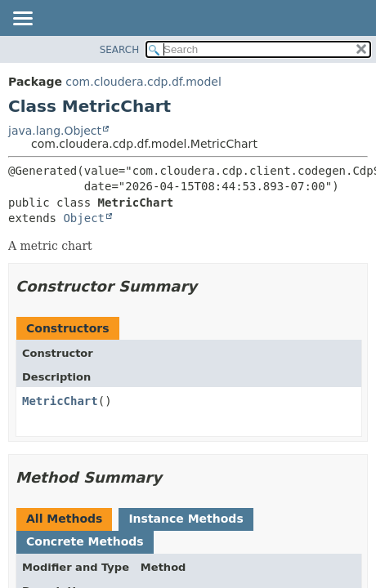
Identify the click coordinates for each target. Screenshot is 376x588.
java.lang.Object (55, 131)
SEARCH (120, 50)
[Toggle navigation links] (22, 20)
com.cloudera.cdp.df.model (143, 82)
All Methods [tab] (64, 519)
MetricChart (60, 401)
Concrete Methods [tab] (85, 541)
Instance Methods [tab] (186, 519)
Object (84, 218)
